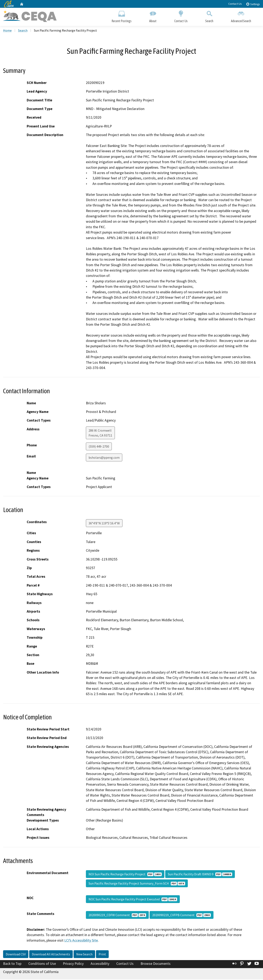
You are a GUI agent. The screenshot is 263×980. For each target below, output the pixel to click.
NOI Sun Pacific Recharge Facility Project (125, 875)
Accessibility (100, 964)
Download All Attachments (51, 955)
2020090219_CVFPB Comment (182, 916)
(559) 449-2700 (99, 447)
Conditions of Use (42, 964)
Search (209, 16)
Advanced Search (241, 16)
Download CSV (16, 955)
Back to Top (12, 964)
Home (7, 31)
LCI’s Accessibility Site (81, 941)
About (153, 16)
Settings (253, 4)
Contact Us (235, 4)
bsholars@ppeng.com (104, 458)
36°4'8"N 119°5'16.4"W (104, 524)
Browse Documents (156, 964)
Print (102, 955)
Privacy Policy (73, 964)
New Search (84, 955)
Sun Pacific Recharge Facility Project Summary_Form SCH (137, 884)
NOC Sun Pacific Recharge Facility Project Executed (133, 900)
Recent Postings (122, 16)
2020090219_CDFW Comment (117, 916)
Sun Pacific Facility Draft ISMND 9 (200, 875)
